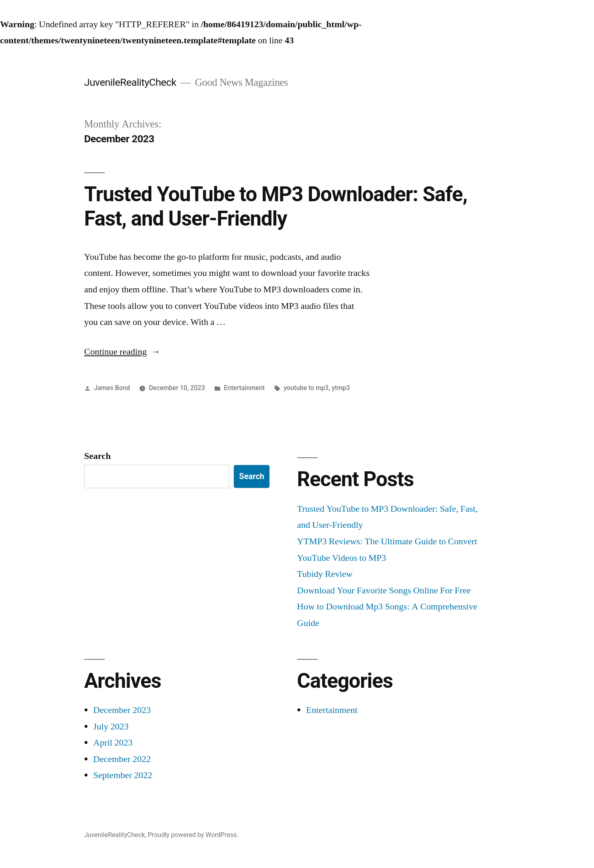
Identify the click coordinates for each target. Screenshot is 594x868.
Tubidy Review (325, 574)
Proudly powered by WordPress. (193, 835)
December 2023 (122, 710)
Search (97, 456)
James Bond (112, 388)
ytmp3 (341, 388)
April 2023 (113, 743)
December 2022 (122, 759)
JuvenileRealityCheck (130, 82)
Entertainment (244, 388)
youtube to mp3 (306, 388)
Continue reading (122, 352)
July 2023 (111, 727)
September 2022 (123, 775)
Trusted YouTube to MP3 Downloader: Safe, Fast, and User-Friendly (276, 206)
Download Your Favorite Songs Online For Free (384, 590)
